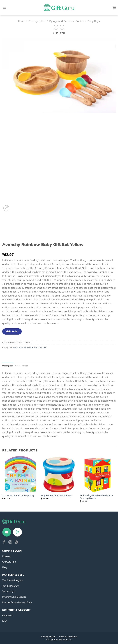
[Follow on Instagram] (10, 542)
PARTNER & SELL (13, 575)
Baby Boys (94, 21)
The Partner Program (13, 580)
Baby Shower (40, 347)
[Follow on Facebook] (4, 542)
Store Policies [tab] (22, 366)
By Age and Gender (61, 21)
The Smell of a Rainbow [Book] (18, 496)
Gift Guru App (9, 562)
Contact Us (8, 615)
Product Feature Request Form (17, 602)
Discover (6, 556)
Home (22, 21)
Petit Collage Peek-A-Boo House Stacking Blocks (96, 497)
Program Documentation (14, 597)
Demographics (37, 21)
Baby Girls (29, 347)
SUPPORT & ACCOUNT (17, 610)
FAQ (4, 621)
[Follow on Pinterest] (16, 542)
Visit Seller (12, 331)
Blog (5, 567)
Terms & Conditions (68, 637)
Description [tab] (8, 366)
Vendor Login (9, 591)
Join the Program (11, 586)
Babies (80, 21)
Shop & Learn (12, 551)
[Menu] (4, 8)
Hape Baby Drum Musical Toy (56, 496)
